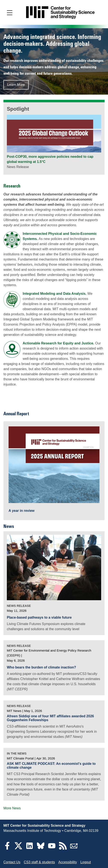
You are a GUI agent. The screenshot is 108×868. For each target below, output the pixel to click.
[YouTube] (52, 848)
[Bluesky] (41, 848)
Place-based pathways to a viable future (39, 617)
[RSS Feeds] (63, 848)
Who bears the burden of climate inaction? (41, 667)
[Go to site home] (60, 13)
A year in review (21, 511)
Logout (86, 862)
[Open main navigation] (10, 12)
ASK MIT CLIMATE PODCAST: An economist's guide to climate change (51, 766)
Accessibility (68, 862)
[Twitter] (18, 848)
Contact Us (12, 862)
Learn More (16, 85)
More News (12, 808)
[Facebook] (7, 848)
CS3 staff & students (39, 862)
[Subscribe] (74, 848)
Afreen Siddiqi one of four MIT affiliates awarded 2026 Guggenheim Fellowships (50, 718)
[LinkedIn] (30, 848)
